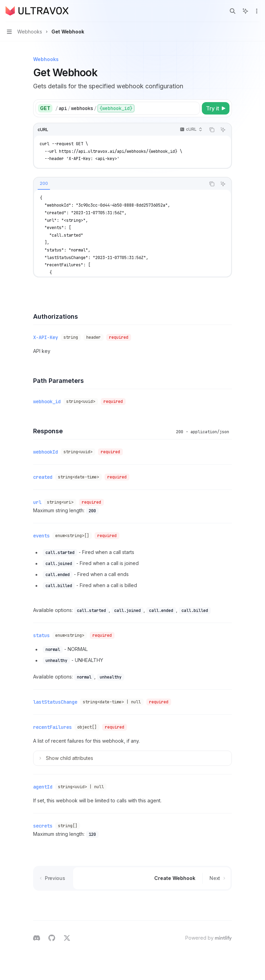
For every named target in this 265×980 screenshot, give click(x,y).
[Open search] (233, 11)
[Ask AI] (223, 130)
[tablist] (119, 184)
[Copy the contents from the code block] (212, 130)
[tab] (44, 184)
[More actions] (256, 11)
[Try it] (216, 108)
